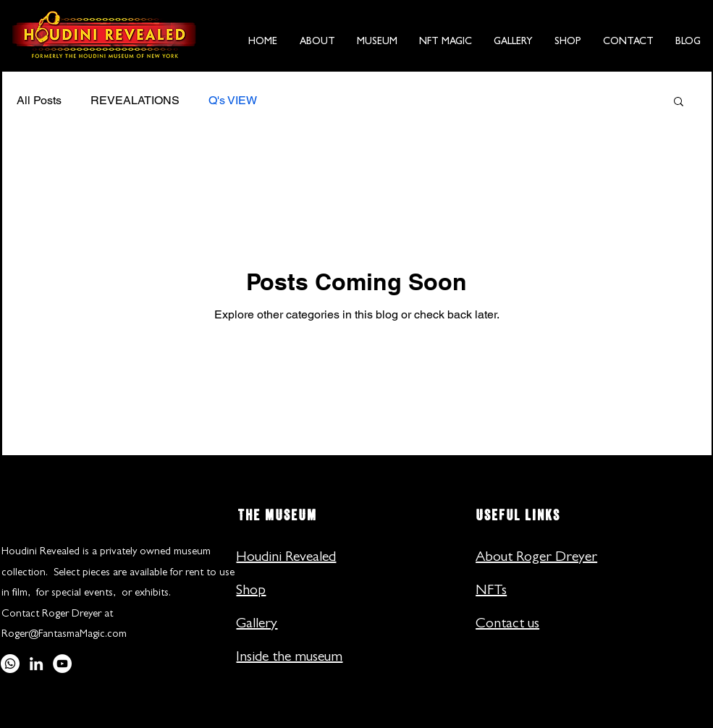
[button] (317, 35)
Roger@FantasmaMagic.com (64, 635)
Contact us (507, 625)
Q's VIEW (233, 100)
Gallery (257, 625)
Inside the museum (289, 658)
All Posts (39, 100)
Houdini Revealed (286, 558)
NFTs (491, 591)
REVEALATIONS (135, 100)
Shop (251, 591)
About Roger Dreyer (536, 558)
